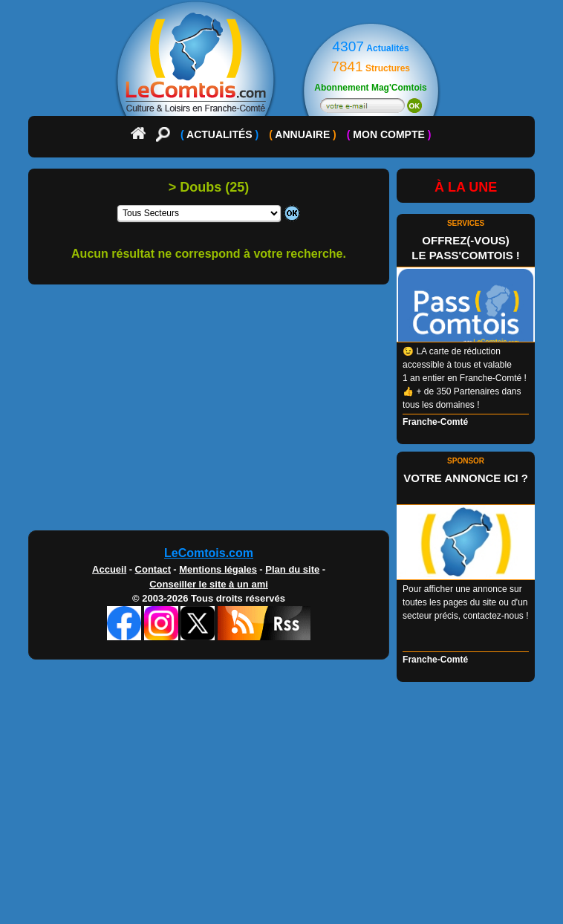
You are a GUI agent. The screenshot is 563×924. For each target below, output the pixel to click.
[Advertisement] (281, 413)
